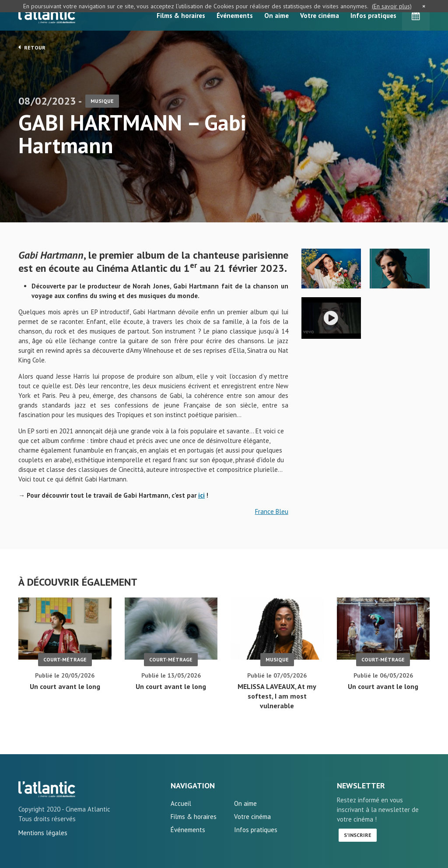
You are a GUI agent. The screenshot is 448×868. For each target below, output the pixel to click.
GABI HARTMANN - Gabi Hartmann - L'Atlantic (47, 789)
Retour (32, 47)
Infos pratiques (373, 16)
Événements (235, 16)
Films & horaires (181, 16)
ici (201, 495)
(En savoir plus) (392, 6)
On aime (276, 16)
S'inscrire (358, 835)
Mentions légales (43, 833)
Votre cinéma (320, 16)
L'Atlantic (47, 15)
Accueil (181, 803)
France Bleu (272, 511)
